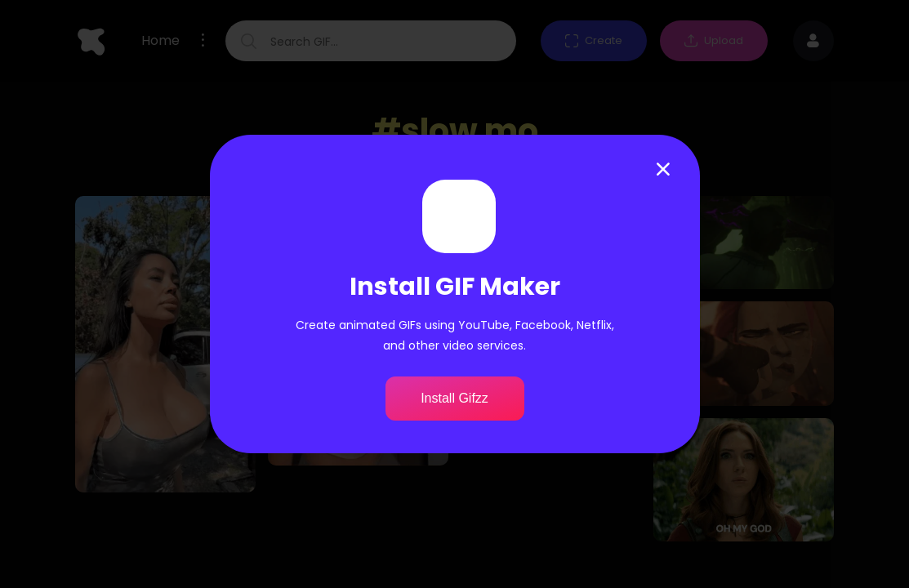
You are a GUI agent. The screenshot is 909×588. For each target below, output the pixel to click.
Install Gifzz (454, 398)
